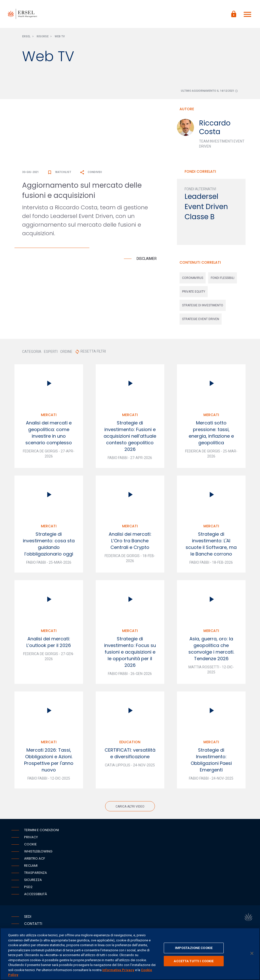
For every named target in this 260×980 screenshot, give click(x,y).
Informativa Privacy (118, 970)
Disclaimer (147, 259)
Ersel (26, 36)
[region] (130, 954)
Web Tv (60, 36)
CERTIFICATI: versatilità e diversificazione (130, 753)
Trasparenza (36, 873)
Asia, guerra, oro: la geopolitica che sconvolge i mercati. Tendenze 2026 (211, 649)
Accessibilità (36, 894)
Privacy (31, 837)
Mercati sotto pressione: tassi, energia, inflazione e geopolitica (211, 433)
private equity (194, 292)
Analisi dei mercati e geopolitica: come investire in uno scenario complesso (49, 433)
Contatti (33, 924)
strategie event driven (201, 319)
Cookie (30, 844)
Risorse (43, 36)
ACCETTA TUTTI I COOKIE (194, 961)
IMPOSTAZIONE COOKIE (194, 948)
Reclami (31, 866)
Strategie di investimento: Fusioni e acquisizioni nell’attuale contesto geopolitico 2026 (130, 436)
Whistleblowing (38, 851)
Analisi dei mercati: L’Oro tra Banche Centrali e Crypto (130, 541)
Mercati (49, 415)
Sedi (28, 916)
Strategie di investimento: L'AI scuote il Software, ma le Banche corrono (211, 544)
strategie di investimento (203, 305)
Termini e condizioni (42, 830)
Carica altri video (130, 807)
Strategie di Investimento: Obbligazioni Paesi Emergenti (211, 760)
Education (130, 742)
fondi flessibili (223, 278)
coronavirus (193, 278)
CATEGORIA (32, 352)
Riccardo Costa (215, 127)
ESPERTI (51, 352)
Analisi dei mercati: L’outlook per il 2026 (49, 642)
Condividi (91, 172)
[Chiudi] (252, 953)
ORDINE (66, 352)
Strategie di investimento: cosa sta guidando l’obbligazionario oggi (49, 544)
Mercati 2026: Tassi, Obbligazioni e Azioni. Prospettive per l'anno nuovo (49, 760)
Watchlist (59, 172)
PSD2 (28, 887)
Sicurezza (33, 880)
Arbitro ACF (35, 858)
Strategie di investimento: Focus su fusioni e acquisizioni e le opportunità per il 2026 (130, 652)
